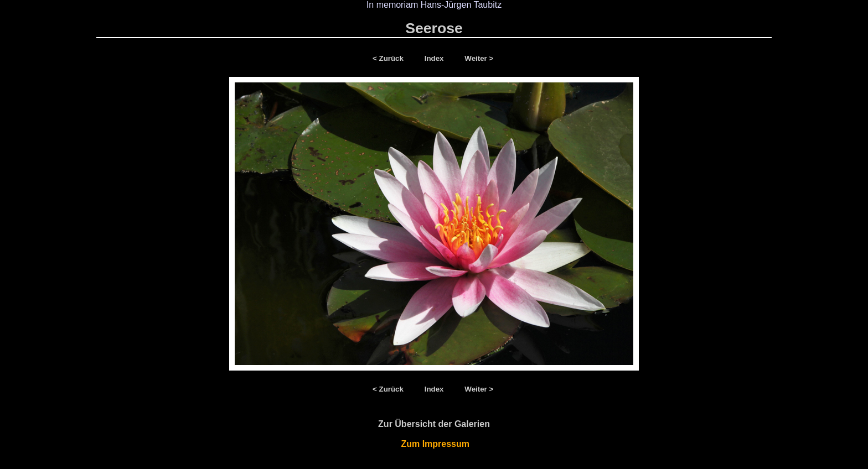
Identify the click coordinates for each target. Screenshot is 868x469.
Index (435, 58)
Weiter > (479, 58)
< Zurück (390, 58)
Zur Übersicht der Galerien (434, 424)
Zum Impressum (434, 444)
